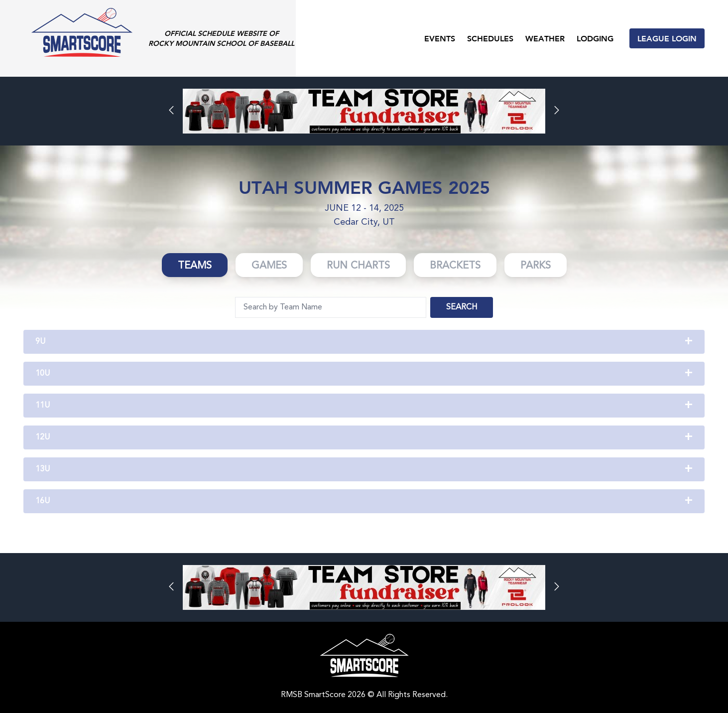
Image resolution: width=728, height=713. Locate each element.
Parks (536, 266)
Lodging (595, 38)
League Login (667, 38)
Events (440, 38)
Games (269, 266)
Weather (545, 38)
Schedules (490, 38)
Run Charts (358, 266)
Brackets (455, 266)
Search (462, 307)
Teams (195, 266)
